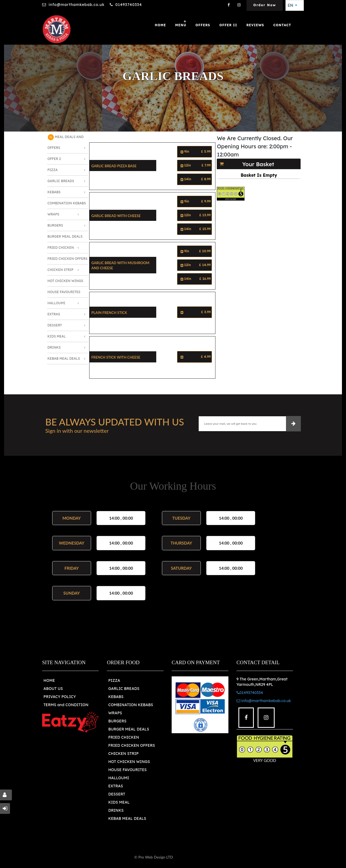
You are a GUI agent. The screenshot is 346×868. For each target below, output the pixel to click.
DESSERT (117, 794)
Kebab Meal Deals (64, 358)
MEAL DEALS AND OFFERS (66, 142)
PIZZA (114, 680)
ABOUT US (53, 689)
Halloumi (56, 303)
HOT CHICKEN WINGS (129, 762)
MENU (181, 25)
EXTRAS (116, 786)
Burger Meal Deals (65, 236)
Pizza (53, 170)
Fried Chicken (61, 248)
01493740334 (129, 5)
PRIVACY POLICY (60, 697)
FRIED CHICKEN (124, 737)
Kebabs (54, 192)
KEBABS (116, 697)
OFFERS (203, 25)
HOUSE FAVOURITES (127, 770)
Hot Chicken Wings (65, 281)
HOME (49, 680)
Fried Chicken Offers (68, 259)
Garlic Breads (61, 181)
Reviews (255, 25)
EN (292, 5)
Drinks (54, 347)
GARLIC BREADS (124, 689)
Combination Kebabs (67, 203)
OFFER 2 (54, 159)
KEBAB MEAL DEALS (127, 818)
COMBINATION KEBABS (131, 705)
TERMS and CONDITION (66, 705)
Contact (282, 25)
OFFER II (228, 25)
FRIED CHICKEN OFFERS (132, 745)
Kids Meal (57, 336)
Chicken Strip (61, 270)
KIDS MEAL (119, 802)
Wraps (54, 214)
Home (160, 25)
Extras (54, 314)
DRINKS (116, 810)
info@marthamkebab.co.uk (77, 5)
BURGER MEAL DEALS (129, 729)
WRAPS (115, 713)
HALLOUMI (119, 778)
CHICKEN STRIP (123, 754)
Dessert (55, 325)
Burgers (55, 225)
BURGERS (117, 721)
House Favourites (64, 292)
